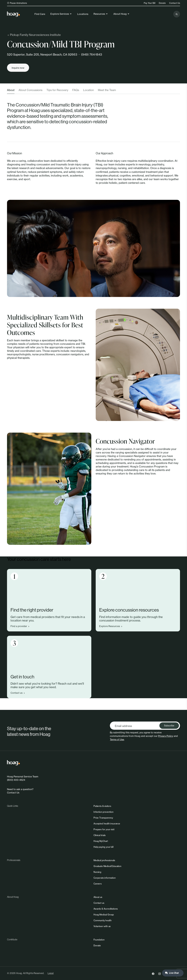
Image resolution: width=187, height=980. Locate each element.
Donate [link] (162, 3)
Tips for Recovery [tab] (57, 90)
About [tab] (11, 90)
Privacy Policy (166, 736)
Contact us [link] (18, 693)
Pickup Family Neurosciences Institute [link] (34, 35)
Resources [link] (101, 14)
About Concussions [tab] (30, 90)
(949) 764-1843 (92, 54)
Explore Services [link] (61, 14)
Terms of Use (117, 739)
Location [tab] (88, 90)
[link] (13, 14)
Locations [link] (83, 14)
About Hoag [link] (121, 14)
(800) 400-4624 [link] (16, 780)
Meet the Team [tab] (107, 90)
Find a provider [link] (20, 626)
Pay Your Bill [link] (150, 3)
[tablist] (93, 91)
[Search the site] (177, 14)
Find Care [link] (40, 14)
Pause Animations (17, 3)
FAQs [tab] (76, 90)
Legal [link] (51, 973)
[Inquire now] (18, 68)
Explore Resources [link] (111, 626)
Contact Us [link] (175, 3)
